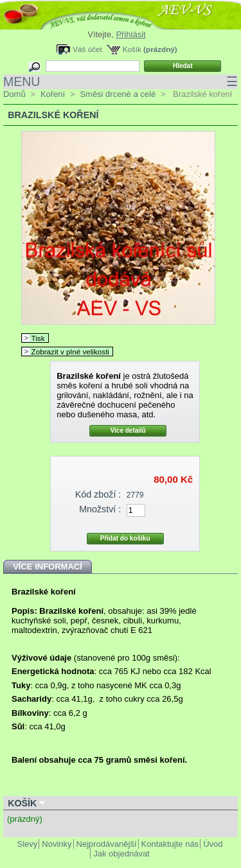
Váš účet (87, 49)
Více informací (48, 567)
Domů (14, 94)
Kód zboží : (98, 494)
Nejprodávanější (107, 844)
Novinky (57, 844)
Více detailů (128, 430)
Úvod (213, 844)
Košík (132, 49)
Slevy (28, 844)
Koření (53, 94)
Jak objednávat (121, 854)
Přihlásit (130, 34)
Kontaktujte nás (170, 844)
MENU (121, 82)
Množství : (100, 509)
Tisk (38, 338)
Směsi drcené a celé (118, 94)
